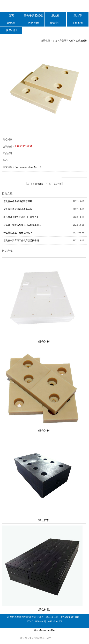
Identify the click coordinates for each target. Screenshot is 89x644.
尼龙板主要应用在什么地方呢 (18, 209)
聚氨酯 (11, 23)
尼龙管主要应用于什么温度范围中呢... (22, 240)
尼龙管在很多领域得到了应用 (18, 201)
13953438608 (23, 146)
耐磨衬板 (73, 41)
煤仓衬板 (83, 41)
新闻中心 (55, 23)
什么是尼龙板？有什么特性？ (18, 233)
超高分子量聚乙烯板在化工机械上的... (22, 225)
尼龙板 (55, 16)
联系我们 (11, 30)
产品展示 (33, 23)
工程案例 (78, 23)
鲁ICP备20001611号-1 (44, 630)
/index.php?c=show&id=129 (28, 167)
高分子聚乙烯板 (33, 16)
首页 (11, 16)
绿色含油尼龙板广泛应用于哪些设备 (21, 217)
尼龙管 (78, 16)
